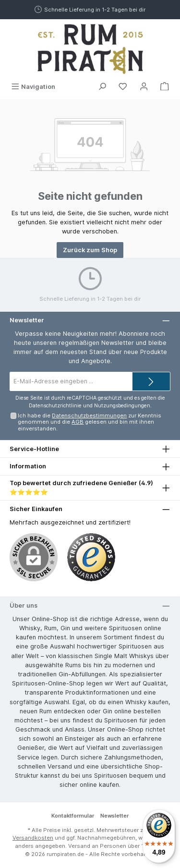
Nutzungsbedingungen (122, 406)
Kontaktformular (73, 816)
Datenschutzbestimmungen (89, 416)
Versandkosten (33, 838)
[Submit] (151, 381)
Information (28, 466)
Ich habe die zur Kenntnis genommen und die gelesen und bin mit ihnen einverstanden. (90, 422)
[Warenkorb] (165, 87)
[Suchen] (102, 87)
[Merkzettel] (123, 87)
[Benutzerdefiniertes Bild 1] (91, 557)
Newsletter (114, 816)
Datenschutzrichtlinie (55, 406)
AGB (78, 422)
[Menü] (33, 87)
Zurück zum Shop (90, 250)
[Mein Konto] (144, 87)
